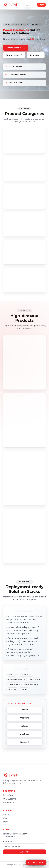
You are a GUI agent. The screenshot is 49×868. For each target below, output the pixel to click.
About (6, 815)
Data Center (9, 803)
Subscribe (25, 852)
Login (41, 5)
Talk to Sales (36, 863)
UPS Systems (10, 799)
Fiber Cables (9, 795)
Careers (7, 818)
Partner (7, 822)
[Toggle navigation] (27, 5)
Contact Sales (14, 55)
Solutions (36, 55)
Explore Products (16, 48)
